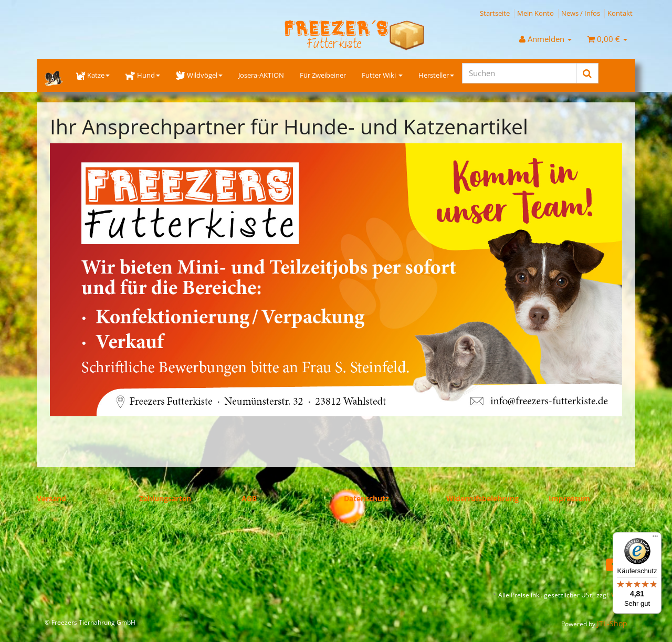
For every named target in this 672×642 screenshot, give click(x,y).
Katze (93, 75)
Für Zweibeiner (323, 75)
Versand (51, 498)
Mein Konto (535, 13)
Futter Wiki (382, 75)
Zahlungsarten (165, 498)
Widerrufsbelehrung (482, 498)
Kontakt (620, 13)
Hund (143, 75)
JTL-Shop (612, 623)
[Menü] (655, 539)
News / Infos (581, 13)
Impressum (569, 498)
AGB (249, 498)
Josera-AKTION (261, 75)
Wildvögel (199, 75)
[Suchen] (519, 73)
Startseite (495, 13)
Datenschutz (366, 498)
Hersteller (436, 75)
